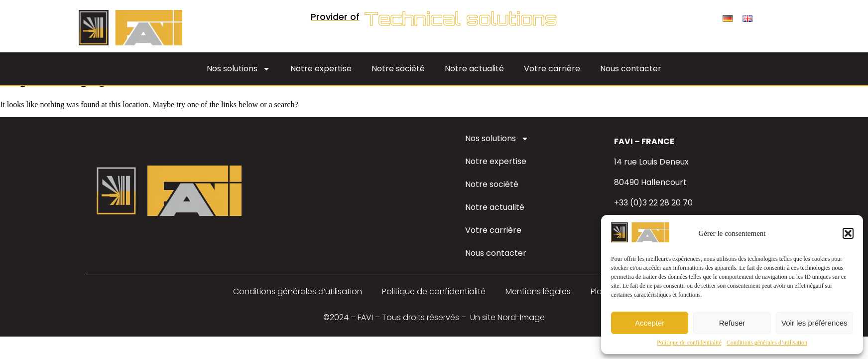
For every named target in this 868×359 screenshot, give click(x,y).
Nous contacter (631, 69)
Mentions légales (538, 291)
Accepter (650, 323)
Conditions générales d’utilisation (767, 343)
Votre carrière (552, 69)
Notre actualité (474, 69)
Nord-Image (521, 317)
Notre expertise (321, 69)
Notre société (398, 69)
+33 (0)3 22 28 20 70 (653, 203)
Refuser (732, 323)
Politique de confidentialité (689, 343)
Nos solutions (239, 69)
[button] (848, 233)
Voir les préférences (814, 323)
